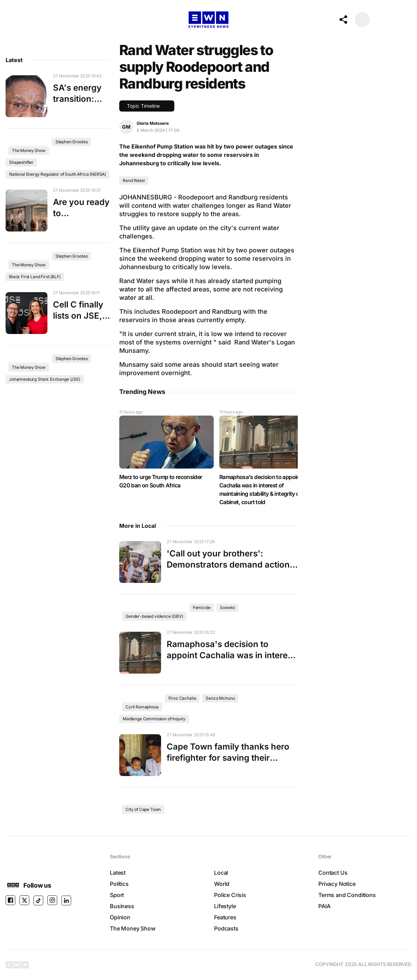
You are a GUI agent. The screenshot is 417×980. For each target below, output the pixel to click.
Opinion (120, 917)
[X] (24, 900)
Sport (117, 895)
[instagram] (52, 900)
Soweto (227, 607)
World (222, 884)
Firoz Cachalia (182, 698)
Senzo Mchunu (220, 698)
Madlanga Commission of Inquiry (154, 719)
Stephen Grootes (72, 142)
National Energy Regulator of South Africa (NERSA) (58, 174)
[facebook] (10, 900)
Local (221, 873)
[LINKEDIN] (66, 900)
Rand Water (134, 180)
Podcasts (226, 928)
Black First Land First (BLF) (35, 277)
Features (225, 917)
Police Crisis (230, 895)
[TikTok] (38, 900)
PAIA (324, 906)
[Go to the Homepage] (208, 20)
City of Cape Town (143, 809)
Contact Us (333, 873)
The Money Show (29, 150)
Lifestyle (225, 906)
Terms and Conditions (347, 895)
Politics (119, 884)
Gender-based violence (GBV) (154, 616)
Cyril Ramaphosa (142, 707)
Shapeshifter (21, 162)
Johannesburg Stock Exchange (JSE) (45, 379)
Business (122, 906)
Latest (118, 873)
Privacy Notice (337, 884)
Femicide (202, 607)
